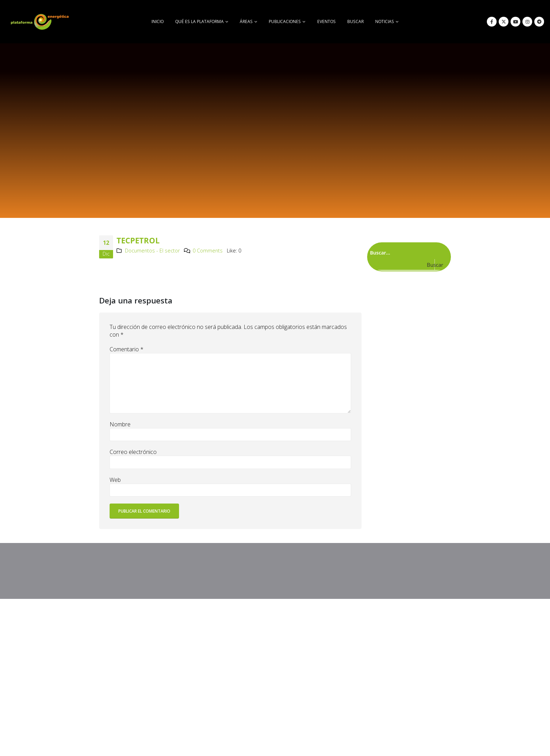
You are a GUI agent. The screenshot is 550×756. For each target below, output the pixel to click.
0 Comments (208, 251)
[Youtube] (515, 22)
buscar (355, 21)
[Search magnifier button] (441, 265)
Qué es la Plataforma (199, 21)
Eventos (326, 21)
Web (115, 480)
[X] (504, 22)
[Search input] (408, 252)
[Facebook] (492, 22)
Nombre (120, 424)
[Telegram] (539, 22)
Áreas (246, 21)
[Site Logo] (40, 22)
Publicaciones (285, 21)
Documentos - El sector (152, 251)
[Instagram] (527, 22)
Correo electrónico (133, 452)
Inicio (158, 21)
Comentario (127, 349)
